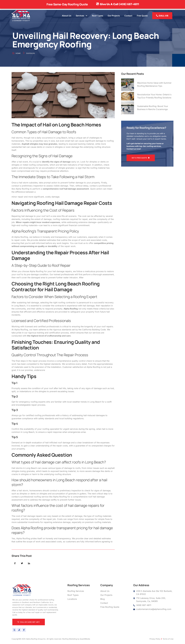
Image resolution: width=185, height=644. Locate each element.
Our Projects (114, 16)
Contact (128, 16)
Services (82, 16)
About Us (67, 16)
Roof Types (98, 16)
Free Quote (142, 16)
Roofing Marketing (70, 639)
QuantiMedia (85, 639)
